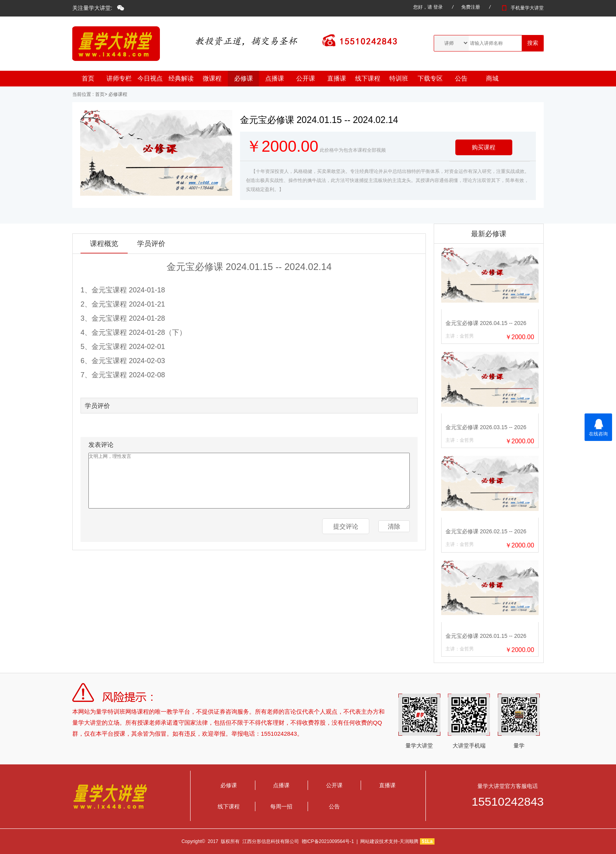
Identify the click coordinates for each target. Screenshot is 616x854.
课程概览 (104, 244)
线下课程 (368, 78)
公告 (461, 78)
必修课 (244, 78)
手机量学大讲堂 (522, 8)
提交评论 (346, 526)
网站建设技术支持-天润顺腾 (389, 841)
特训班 (399, 78)
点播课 (275, 78)
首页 (88, 78)
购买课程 (484, 147)
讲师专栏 (119, 78)
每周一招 (281, 806)
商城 (492, 78)
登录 (438, 7)
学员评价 (151, 244)
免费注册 (471, 7)
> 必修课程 (116, 94)
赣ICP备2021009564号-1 (328, 841)
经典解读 (181, 78)
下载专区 (430, 78)
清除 (394, 526)
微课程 (212, 78)
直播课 (337, 78)
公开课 (306, 78)
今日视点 (150, 78)
